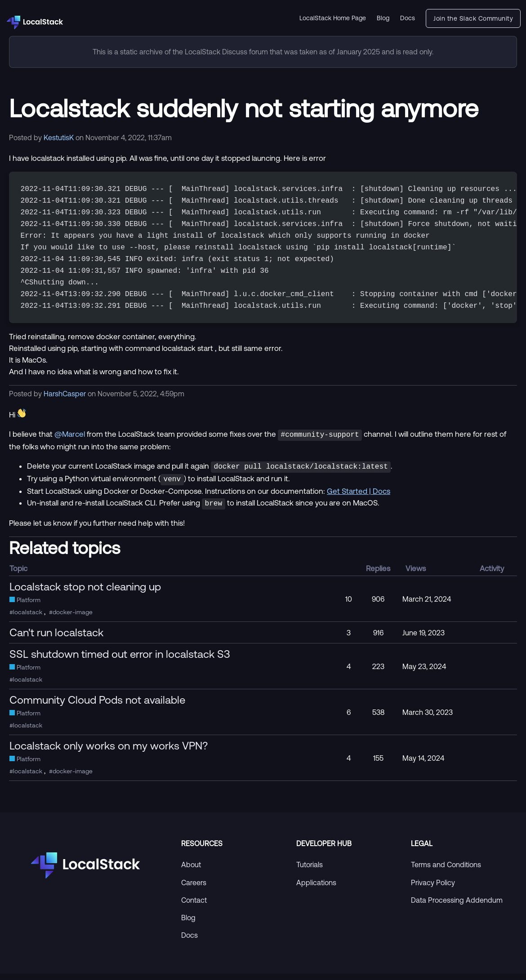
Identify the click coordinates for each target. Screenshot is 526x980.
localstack (28, 618)
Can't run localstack (56, 639)
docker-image (73, 618)
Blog (383, 18)
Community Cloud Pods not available (97, 706)
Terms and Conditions (446, 871)
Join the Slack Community (473, 18)
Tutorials (310, 871)
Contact (194, 906)
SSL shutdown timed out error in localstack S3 (120, 660)
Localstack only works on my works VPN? (109, 752)
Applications (316, 889)
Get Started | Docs (359, 498)
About (191, 871)
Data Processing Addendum (457, 906)
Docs (408, 18)
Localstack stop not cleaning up (85, 593)
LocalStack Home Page (333, 18)
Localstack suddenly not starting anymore (244, 108)
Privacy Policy (433, 889)
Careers (194, 889)
